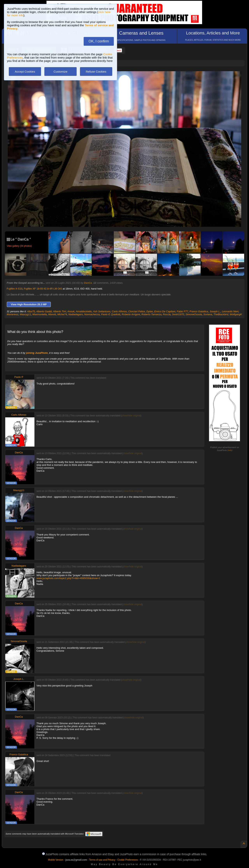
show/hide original (131, 416)
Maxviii (52, 314)
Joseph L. (215, 311)
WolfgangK (236, 314)
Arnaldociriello (84, 311)
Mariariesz (13, 314)
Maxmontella (40, 314)
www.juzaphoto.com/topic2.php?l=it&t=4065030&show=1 (68, 578)
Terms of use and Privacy (102, 860)
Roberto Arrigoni (131, 314)
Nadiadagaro (75, 314)
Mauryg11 (25, 314)
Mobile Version (56, 860)
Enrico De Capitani (165, 311)
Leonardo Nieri (230, 311)
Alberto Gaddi (44, 311)
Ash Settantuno (102, 311)
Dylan (149, 311)
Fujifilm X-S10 (15, 289)
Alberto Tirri (59, 311)
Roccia (167, 314)
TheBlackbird (221, 314)
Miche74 (62, 314)
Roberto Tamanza (151, 314)
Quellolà (116, 314)
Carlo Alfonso (119, 311)
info (230, 450)
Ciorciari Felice (137, 311)
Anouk (71, 311)
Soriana (208, 314)
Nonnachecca (92, 314)
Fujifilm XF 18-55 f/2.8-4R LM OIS (43, 289)
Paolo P (105, 314)
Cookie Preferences (128, 860)
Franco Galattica (199, 311)
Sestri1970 (178, 314)
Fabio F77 (182, 311)
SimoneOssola (194, 314)
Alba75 (31, 311)
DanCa (88, 283)
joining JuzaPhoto (37, 353)
